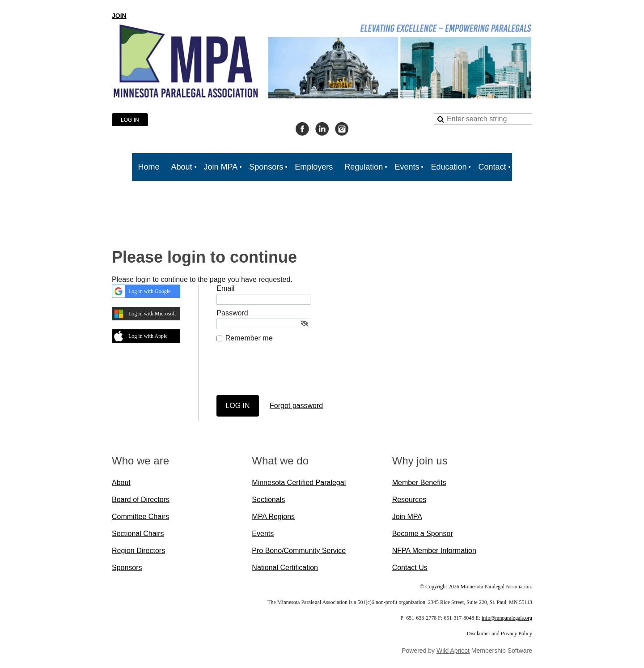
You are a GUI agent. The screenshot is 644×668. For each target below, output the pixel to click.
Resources (409, 500)
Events (263, 534)
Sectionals (268, 500)
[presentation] (284, 373)
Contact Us (410, 568)
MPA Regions (273, 517)
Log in (130, 120)
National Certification (285, 568)
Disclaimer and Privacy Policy (500, 634)
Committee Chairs (140, 517)
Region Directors (138, 551)
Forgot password (296, 406)
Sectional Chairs (138, 534)
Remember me (249, 338)
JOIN (119, 16)
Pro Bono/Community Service (299, 551)
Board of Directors (141, 500)
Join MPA (407, 517)
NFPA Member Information (434, 551)
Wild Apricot (453, 651)
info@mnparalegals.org (507, 618)
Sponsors (127, 568)
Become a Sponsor (423, 534)
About (121, 483)
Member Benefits (419, 483)
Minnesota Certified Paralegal (299, 483)
